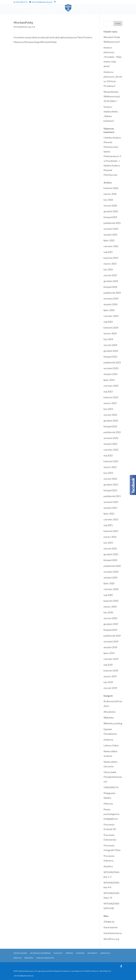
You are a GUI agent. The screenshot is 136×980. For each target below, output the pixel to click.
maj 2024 (108, 322)
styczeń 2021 (110, 548)
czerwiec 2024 (111, 316)
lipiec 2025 (109, 240)
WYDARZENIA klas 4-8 (24, 27)
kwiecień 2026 (111, 188)
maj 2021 (108, 525)
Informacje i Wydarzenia (40, 953)
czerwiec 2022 (111, 450)
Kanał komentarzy (113, 933)
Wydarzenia (85, 7)
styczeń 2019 (110, 688)
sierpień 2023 (110, 374)
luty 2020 (108, 612)
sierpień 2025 (110, 235)
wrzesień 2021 (111, 502)
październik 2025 (112, 223)
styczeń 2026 (110, 206)
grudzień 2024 (111, 281)
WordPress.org (111, 939)
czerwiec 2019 (111, 659)
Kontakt (84, 11)
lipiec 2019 (109, 653)
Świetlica (108, 866)
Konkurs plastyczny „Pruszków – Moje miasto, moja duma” (113, 57)
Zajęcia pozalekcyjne (45, 958)
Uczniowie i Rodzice (61, 7)
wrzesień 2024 (111, 299)
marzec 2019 (110, 676)
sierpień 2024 (110, 304)
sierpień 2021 (110, 508)
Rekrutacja (68, 11)
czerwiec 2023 (111, 386)
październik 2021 (112, 496)
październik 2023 (112, 362)
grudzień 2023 (111, 351)
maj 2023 (108, 392)
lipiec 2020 (109, 583)
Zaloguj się (109, 921)
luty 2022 (108, 473)
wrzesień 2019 (111, 641)
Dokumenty (35, 11)
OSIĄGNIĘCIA (111, 787)
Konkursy (108, 740)
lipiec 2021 (109, 514)
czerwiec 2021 (111, 519)
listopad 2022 (110, 426)
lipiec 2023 (109, 380)
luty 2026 (108, 200)
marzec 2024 (110, 333)
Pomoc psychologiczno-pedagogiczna (112, 814)
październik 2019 (112, 636)
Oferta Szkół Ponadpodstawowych (113, 777)
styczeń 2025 (110, 275)
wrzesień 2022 (111, 438)
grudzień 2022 (111, 421)
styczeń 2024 (110, 345)
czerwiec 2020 (111, 589)
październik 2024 (112, 293)
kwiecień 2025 (111, 258)
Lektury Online (111, 745)
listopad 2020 (110, 560)
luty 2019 (108, 682)
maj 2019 (108, 665)
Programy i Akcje (109, 7)
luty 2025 (108, 269)
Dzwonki (69, 953)
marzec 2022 (110, 467)
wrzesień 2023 (111, 368)
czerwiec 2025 (111, 246)
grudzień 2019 (111, 624)
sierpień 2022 (110, 444)
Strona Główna (21, 7)
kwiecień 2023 (111, 397)
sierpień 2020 (110, 578)
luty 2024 (108, 339)
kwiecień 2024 (111, 328)
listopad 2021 (110, 490)
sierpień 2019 (110, 647)
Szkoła (39, 7)
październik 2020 (112, 566)
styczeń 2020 (110, 618)
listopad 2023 (110, 357)
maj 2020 (108, 595)
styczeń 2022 (110, 479)
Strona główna (20, 953)
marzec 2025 (110, 264)
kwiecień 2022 (111, 461)
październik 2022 (112, 432)
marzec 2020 (110, 607)
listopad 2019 (110, 630)
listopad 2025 (110, 217)
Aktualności (109, 712)
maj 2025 (108, 252)
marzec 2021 (110, 537)
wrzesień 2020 (111, 572)
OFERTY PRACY (101, 11)
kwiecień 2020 (111, 601)
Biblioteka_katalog (113, 723)
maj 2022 (108, 455)
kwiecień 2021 (111, 531)
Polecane (108, 804)
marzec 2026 (110, 194)
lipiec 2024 (109, 310)
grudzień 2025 (111, 211)
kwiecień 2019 (111, 671)
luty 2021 (108, 543)
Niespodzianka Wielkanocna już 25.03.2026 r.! (112, 96)
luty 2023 (108, 409)
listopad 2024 (110, 287)
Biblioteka (51, 11)
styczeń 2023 (110, 415)
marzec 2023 (110, 403)
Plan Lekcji (58, 953)
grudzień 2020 (111, 554)
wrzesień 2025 (111, 229)
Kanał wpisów (111, 927)
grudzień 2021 (111, 485)
